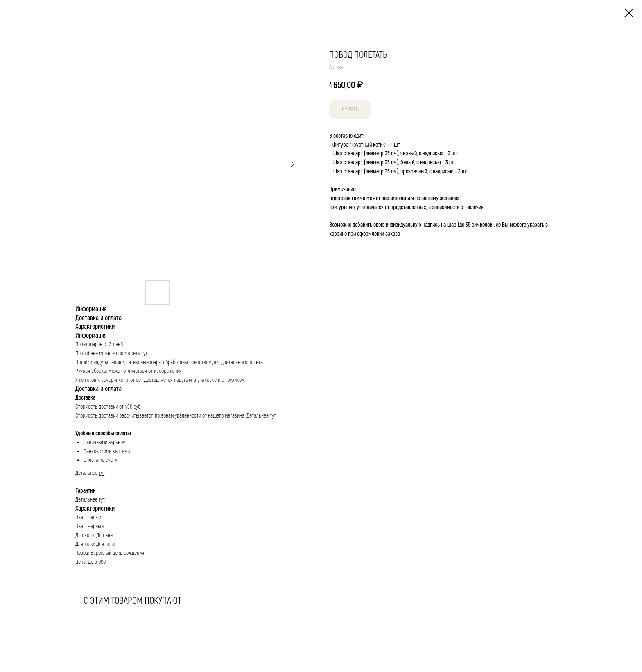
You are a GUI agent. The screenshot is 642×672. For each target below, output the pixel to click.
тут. (145, 353)
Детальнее (258, 416)
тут (273, 416)
